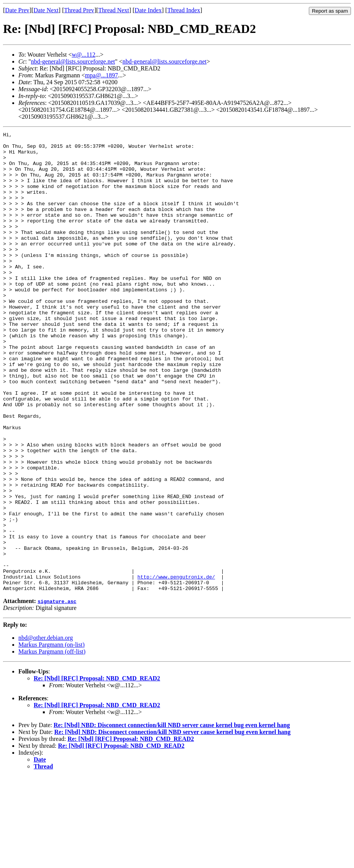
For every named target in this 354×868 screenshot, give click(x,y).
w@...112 (83, 55)
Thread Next (114, 10)
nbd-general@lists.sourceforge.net (73, 61)
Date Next (46, 10)
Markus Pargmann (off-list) (52, 743)
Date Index (148, 10)
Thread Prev (79, 10)
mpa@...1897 (101, 75)
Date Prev (17, 10)
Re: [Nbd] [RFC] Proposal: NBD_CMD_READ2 (97, 770)
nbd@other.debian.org (46, 730)
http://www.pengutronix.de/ (176, 666)
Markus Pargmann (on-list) (51, 736)
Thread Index (184, 10)
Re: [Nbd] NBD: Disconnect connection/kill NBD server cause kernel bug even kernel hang (172, 817)
